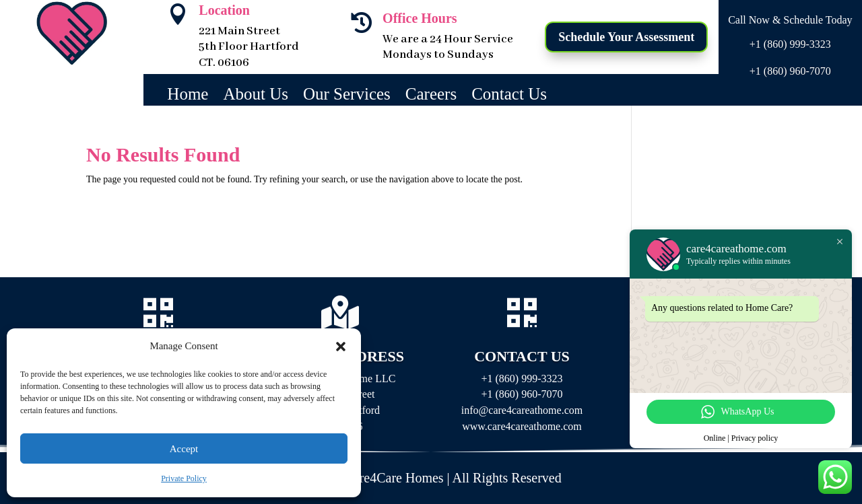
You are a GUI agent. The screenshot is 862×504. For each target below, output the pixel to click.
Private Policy (184, 478)
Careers (431, 96)
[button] (341, 347)
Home (188, 96)
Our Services (347, 96)
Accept (184, 449)
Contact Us (509, 96)
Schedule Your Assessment (626, 37)
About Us (256, 96)
